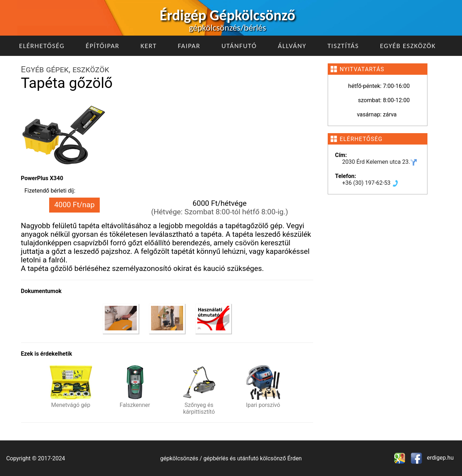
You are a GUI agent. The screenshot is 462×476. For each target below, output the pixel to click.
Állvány (292, 46)
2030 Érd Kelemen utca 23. (380, 162)
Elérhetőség (42, 46)
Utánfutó (239, 46)
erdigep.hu (440, 458)
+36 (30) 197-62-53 (371, 183)
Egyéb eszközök (408, 46)
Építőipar (102, 46)
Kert (149, 46)
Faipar (189, 46)
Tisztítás (343, 46)
